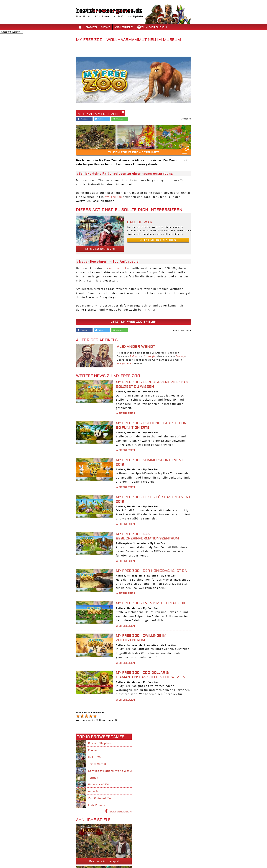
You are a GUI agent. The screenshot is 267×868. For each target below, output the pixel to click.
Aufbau (134, 356)
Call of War (140, 222)
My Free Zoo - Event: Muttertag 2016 (151, 603)
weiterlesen (125, 414)
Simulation (134, 392)
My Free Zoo (113, 197)
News (106, 27)
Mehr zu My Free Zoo (98, 114)
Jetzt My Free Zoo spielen (133, 322)
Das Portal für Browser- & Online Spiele (110, 15)
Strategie (150, 356)
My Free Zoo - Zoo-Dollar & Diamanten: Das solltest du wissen (151, 675)
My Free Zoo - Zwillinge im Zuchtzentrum (141, 638)
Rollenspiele (124, 543)
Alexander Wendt (136, 347)
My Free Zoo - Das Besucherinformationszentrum (147, 536)
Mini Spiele (124, 27)
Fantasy (180, 356)
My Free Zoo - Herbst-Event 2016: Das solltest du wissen (152, 385)
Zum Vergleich (154, 27)
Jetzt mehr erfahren (158, 240)
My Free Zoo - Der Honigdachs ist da (151, 571)
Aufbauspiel (118, 268)
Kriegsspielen (125, 363)
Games (91, 27)
